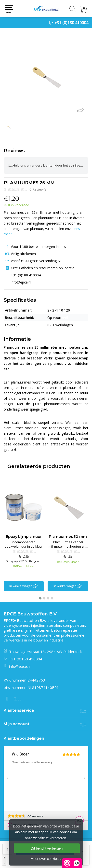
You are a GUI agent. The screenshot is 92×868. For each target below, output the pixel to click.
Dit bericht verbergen (47, 848)
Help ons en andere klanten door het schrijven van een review (48, 165)
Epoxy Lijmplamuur (68, 537)
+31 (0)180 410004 (71, 23)
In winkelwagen (24, 586)
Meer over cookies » (46, 859)
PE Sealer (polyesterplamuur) (24, 539)
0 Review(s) (39, 189)
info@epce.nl (20, 666)
